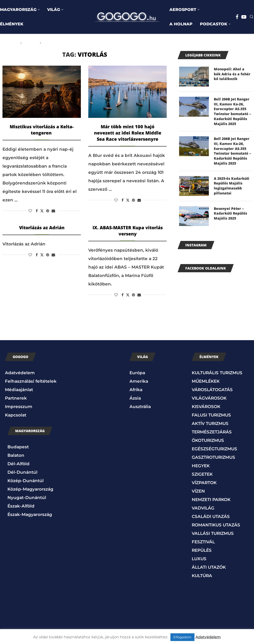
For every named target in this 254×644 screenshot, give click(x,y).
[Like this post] (30, 211)
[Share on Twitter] (42, 211)
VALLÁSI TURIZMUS (213, 533)
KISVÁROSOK (206, 406)
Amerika (139, 381)
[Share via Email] (53, 211)
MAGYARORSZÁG (18, 10)
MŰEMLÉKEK (206, 381)
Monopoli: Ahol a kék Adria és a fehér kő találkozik (232, 74)
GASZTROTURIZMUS (213, 457)
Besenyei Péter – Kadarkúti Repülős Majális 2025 (230, 213)
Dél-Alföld (18, 463)
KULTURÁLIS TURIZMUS (217, 372)
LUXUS (199, 558)
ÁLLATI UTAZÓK (209, 567)
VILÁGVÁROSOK (209, 398)
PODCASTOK (214, 24)
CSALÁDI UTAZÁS (211, 516)
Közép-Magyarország (30, 489)
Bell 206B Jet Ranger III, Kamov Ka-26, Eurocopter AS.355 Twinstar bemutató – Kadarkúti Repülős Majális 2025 (232, 111)
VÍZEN (198, 491)
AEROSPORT (183, 10)
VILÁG (54, 10)
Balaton (16, 455)
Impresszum (19, 406)
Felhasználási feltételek (31, 381)
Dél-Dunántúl (22, 472)
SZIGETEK (202, 474)
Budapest (18, 446)
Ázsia (135, 398)
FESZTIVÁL (203, 541)
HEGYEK (201, 465)
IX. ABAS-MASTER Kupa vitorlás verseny (128, 231)
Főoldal (9, 43)
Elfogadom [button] (182, 637)
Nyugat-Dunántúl (27, 497)
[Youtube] (244, 17)
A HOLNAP (181, 24)
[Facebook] (237, 17)
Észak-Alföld (21, 506)
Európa (137, 372)
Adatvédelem (20, 372)
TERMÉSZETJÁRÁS (212, 431)
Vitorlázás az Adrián (42, 228)
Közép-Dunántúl (26, 480)
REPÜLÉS (202, 550)
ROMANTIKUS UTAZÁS (216, 524)
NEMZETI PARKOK (211, 499)
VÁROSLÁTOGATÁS (212, 389)
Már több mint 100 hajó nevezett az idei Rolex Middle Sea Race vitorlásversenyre (128, 133)
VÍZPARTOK (204, 482)
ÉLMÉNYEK (12, 24)
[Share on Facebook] (37, 211)
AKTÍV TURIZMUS (210, 423)
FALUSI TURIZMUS (211, 414)
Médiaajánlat (19, 389)
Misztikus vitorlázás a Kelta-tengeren (42, 130)
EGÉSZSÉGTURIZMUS (214, 448)
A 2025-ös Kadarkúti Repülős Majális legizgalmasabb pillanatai (232, 185)
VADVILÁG (203, 507)
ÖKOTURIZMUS (208, 440)
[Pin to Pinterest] (48, 211)
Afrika (136, 389)
